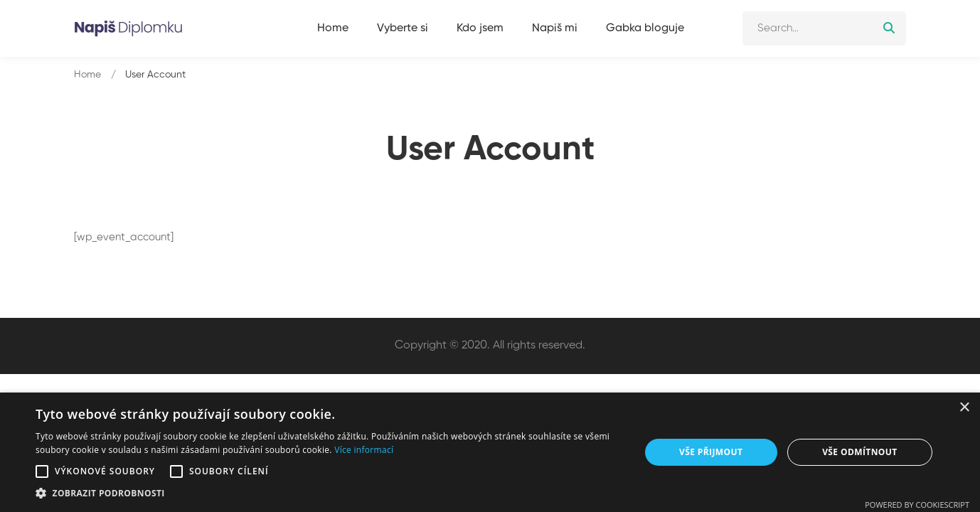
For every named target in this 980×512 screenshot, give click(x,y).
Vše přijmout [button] (711, 452)
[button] (42, 471)
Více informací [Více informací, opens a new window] (364, 450)
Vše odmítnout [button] (859, 452)
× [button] (964, 408)
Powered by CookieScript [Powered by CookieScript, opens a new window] (917, 505)
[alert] (490, 452)
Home (87, 75)
